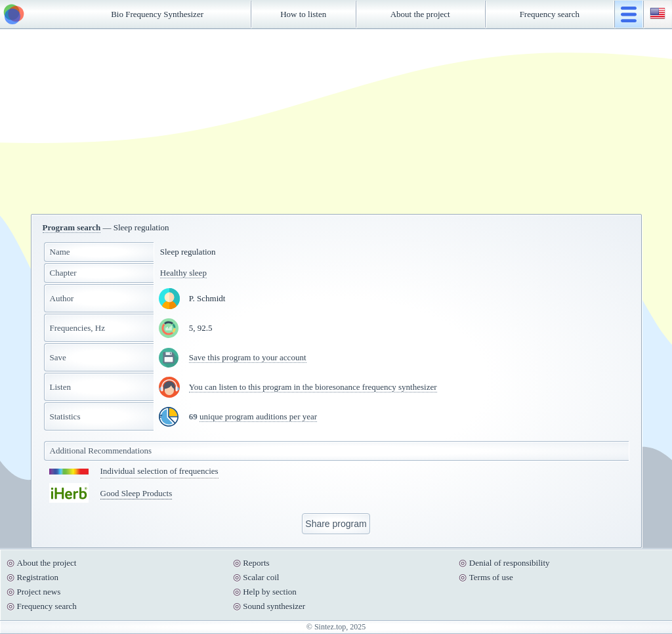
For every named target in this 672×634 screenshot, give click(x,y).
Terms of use (491, 577)
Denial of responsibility (510, 563)
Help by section (270, 592)
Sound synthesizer (274, 606)
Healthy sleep (183, 273)
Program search (72, 227)
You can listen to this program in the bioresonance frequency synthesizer (313, 387)
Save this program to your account (248, 357)
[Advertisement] (336, 121)
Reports (256, 563)
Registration (38, 577)
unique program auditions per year (258, 416)
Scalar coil (261, 577)
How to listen (303, 14)
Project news (39, 592)
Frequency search (550, 14)
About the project (420, 14)
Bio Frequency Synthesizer (157, 14)
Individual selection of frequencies (159, 471)
